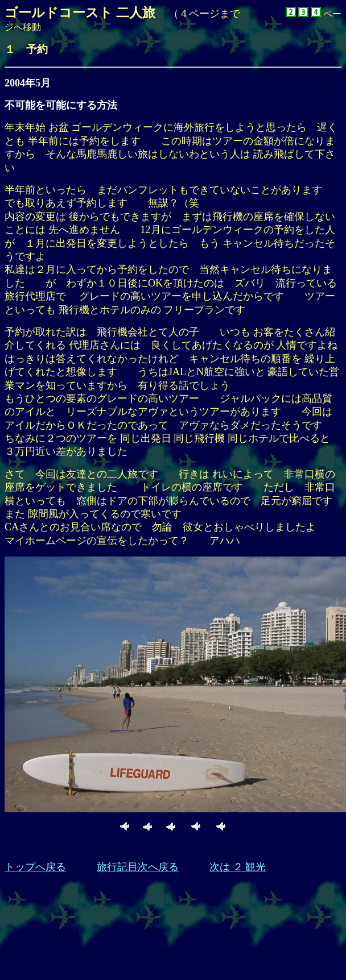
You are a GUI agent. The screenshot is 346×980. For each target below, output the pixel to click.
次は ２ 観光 (238, 867)
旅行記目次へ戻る (138, 867)
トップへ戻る (35, 867)
